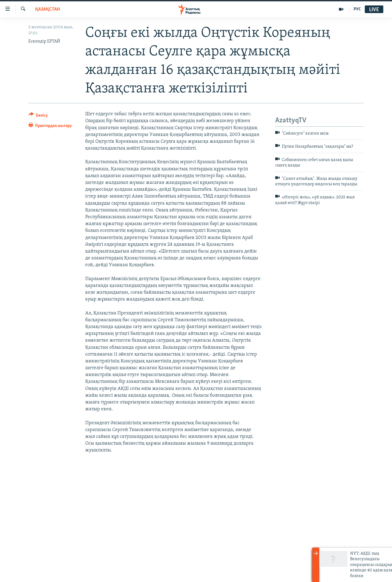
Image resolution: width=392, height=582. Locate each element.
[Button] (38, 116)
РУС (357, 9)
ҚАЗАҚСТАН (48, 9)
